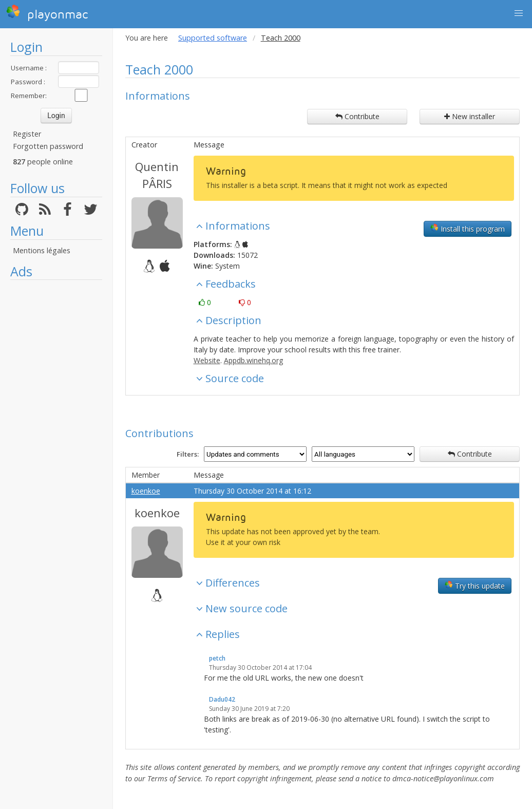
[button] (519, 13)
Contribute (357, 116)
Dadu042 (222, 699)
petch (217, 658)
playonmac (47, 13)
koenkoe (146, 491)
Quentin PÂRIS (157, 175)
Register (27, 134)
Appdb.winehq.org (253, 360)
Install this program (468, 229)
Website (207, 360)
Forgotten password (48, 146)
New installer (470, 116)
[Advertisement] (56, 439)
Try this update (475, 586)
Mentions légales (42, 250)
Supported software (213, 38)
